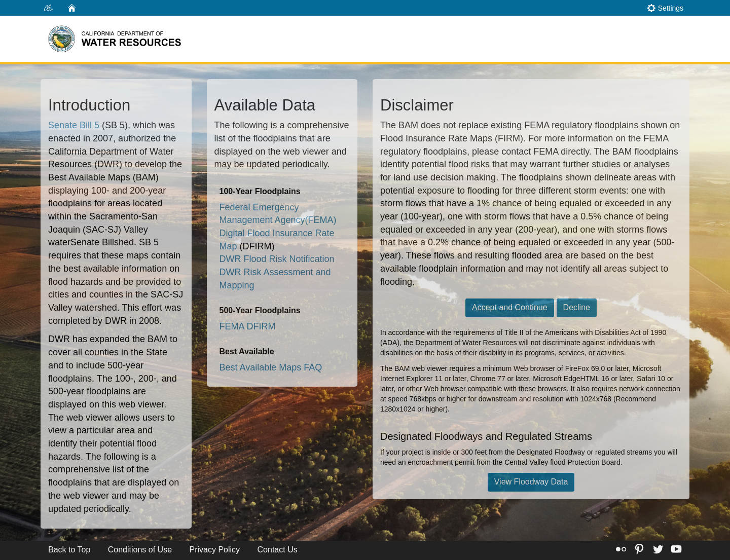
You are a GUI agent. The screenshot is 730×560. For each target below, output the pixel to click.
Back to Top (69, 550)
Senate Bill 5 (74, 125)
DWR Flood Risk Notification (277, 259)
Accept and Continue (510, 307)
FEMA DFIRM (248, 326)
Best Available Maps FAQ (271, 367)
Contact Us (278, 550)
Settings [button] (665, 8)
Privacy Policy (215, 550)
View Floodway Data (531, 482)
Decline (577, 307)
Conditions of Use (140, 550)
